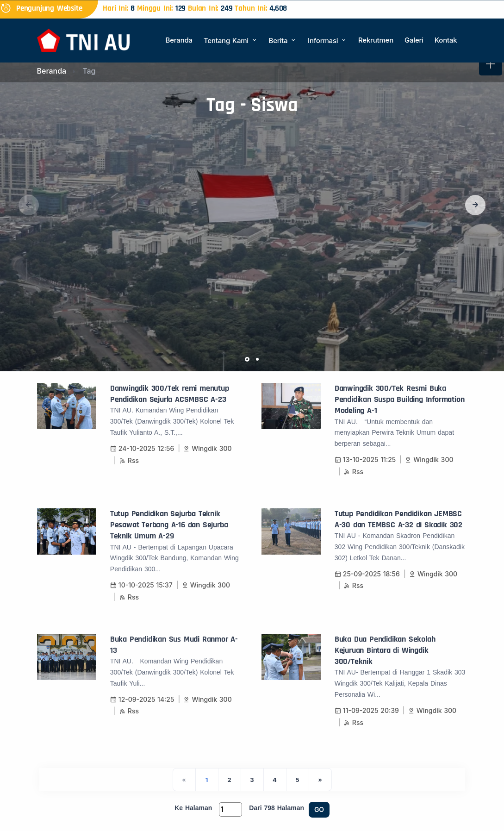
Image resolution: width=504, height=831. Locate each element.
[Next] (320, 780)
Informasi (327, 41)
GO (319, 809)
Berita (283, 41)
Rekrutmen (376, 40)
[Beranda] (83, 40)
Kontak (446, 40)
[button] (475, 205)
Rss (129, 460)
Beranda (179, 40)
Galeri (414, 40)
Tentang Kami (231, 41)
